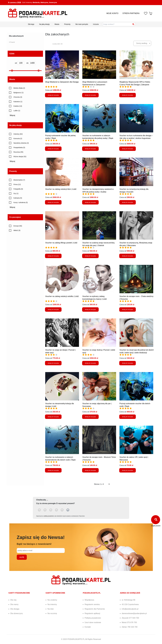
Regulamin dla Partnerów (95, 609)
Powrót (12, 42)
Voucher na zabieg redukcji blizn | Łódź (61, 189)
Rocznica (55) (18, 152)
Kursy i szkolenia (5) (21, 202)
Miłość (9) (17, 230)
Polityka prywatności (93, 618)
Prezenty (67, 24)
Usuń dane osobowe (93, 622)
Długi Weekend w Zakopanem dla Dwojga (62, 82)
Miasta (57, 24)
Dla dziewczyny (17, 613)
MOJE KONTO (112, 13)
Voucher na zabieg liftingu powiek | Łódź (61, 243)
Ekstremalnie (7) (19, 180)
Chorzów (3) (18, 97)
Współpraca (89, 600)
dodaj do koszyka (53, 95)
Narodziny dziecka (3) (21, 143)
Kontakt (88, 627)
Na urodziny (52, 600)
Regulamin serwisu (92, 604)
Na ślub (51, 609)
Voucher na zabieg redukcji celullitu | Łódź (62, 296)
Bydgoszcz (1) (19, 93)
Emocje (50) (18, 226)
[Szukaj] (133, 24)
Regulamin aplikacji (92, 613)
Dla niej (13, 600)
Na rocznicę (52, 613)
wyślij (22, 557)
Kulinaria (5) (18, 198)
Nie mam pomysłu (82, 24)
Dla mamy (14, 604)
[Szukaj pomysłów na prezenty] (119, 24)
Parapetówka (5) (19, 148)
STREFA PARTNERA (131, 13)
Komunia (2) (18, 139)
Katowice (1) (18, 102)
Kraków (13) (18, 106)
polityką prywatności (49, 516)
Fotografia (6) (18, 189)
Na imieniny (52, 604)
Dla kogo (31, 24)
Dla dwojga (15, 609)
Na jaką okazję (44, 24)
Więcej (13, 115)
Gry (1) (16, 193)
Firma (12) (17, 184)
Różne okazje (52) (20, 157)
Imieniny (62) (18, 134)
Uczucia (96, 24)
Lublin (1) (17, 111)
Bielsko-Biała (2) (19, 88)
